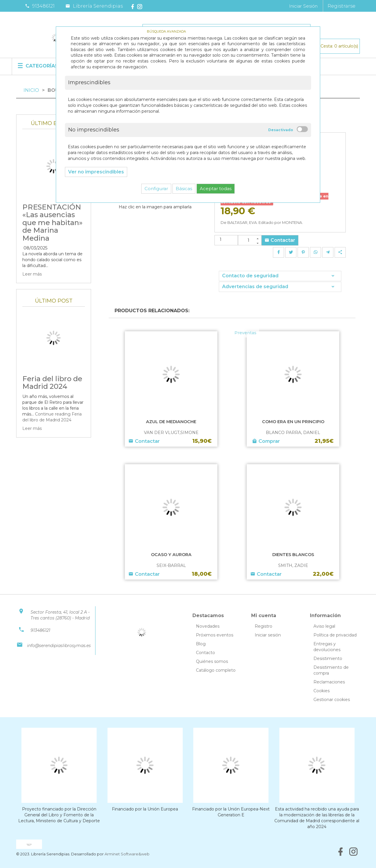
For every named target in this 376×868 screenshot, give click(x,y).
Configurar (156, 189)
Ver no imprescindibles (96, 172)
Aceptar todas (216, 189)
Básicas (184, 189)
